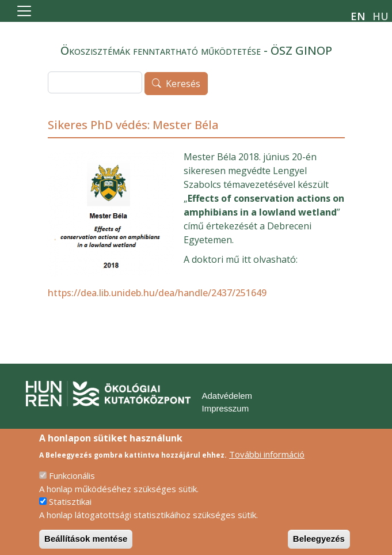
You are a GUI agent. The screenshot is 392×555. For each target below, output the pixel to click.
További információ (267, 463)
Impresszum (226, 408)
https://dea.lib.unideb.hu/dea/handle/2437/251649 (157, 293)
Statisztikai (70, 511)
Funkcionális (72, 485)
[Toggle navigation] (24, 11)
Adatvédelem (227, 396)
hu (380, 16)
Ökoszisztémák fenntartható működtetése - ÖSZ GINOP (196, 50)
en (358, 16)
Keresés (183, 84)
